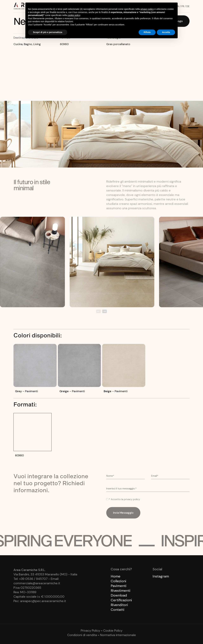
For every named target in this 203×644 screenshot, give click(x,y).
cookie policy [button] (74, 15)
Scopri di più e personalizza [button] (48, 32)
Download (119, 595)
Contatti (118, 610)
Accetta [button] (166, 32)
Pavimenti (119, 586)
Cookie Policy (113, 631)
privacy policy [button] (147, 9)
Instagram (161, 576)
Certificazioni (121, 600)
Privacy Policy (90, 631)
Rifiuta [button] (147, 32)
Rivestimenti (121, 591)
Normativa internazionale (118, 635)
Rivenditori (119, 605)
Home (116, 576)
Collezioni (118, 581)
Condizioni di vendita (82, 635)
